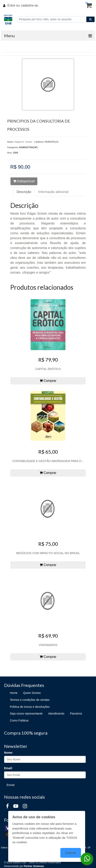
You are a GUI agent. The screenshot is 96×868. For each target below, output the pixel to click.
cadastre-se (29, 5)
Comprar (48, 381)
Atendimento (56, 714)
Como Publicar (19, 720)
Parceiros (76, 714)
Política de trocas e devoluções (30, 707)
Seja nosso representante (26, 714)
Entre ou (14, 5)
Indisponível (24, 181)
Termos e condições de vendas (30, 700)
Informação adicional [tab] (53, 192)
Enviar (11, 785)
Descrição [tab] (24, 192)
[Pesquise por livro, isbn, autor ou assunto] (52, 19)
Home (14, 693)
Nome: (9, 753)
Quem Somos (32, 693)
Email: (8, 768)
